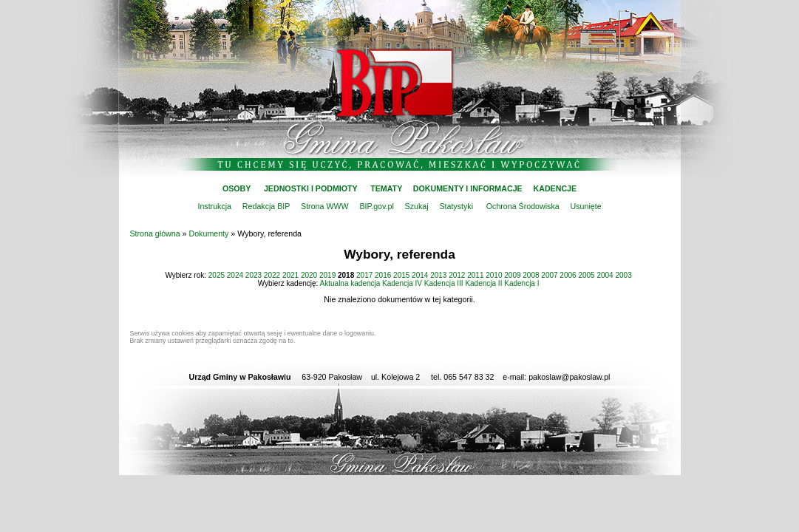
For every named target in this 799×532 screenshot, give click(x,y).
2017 (364, 275)
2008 (531, 275)
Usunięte (586, 206)
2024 (235, 275)
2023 (254, 275)
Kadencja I (521, 283)
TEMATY (386, 188)
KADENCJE (555, 188)
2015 (401, 275)
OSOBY (237, 188)
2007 (549, 275)
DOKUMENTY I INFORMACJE (468, 188)
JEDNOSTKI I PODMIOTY (311, 188)
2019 (327, 275)
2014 (420, 275)
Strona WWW (325, 206)
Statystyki (456, 206)
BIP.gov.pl (376, 206)
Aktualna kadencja (350, 283)
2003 (623, 275)
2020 (309, 275)
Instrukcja (214, 206)
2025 (217, 275)
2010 (494, 275)
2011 (475, 275)
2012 (457, 275)
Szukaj (417, 206)
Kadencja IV (402, 283)
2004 (605, 275)
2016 (383, 275)
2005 (586, 275)
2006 (568, 275)
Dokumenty (209, 233)
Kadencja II (483, 283)
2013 (438, 275)
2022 (272, 275)
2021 (290, 275)
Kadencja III (444, 283)
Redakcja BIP (266, 206)
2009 (512, 275)
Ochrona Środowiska (523, 206)
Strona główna (155, 233)
